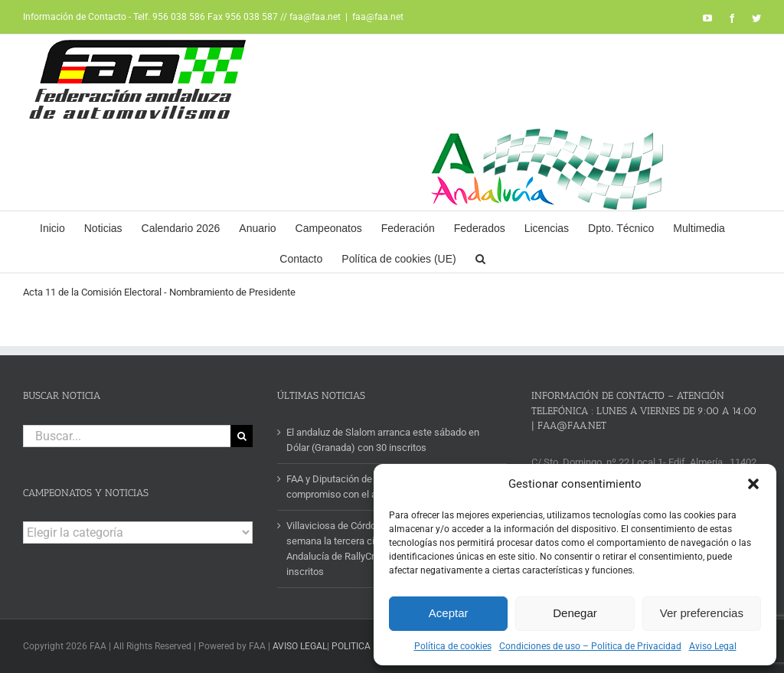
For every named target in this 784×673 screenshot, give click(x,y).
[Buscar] (242, 436)
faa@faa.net (378, 17)
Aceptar (449, 613)
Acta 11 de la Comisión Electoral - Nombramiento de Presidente (159, 292)
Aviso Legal (713, 646)
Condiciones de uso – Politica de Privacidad (590, 646)
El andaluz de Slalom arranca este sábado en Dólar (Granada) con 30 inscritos (383, 440)
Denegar (575, 613)
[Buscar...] (127, 436)
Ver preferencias (702, 613)
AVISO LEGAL (300, 646)
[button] (753, 484)
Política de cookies (453, 646)
